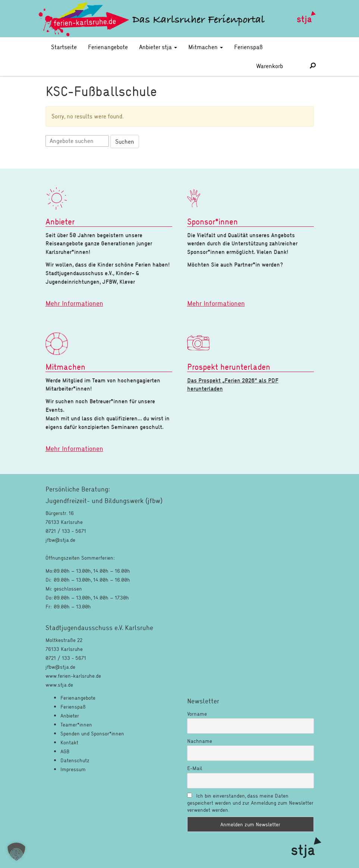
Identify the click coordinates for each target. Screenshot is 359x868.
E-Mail (195, 768)
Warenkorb (278, 66)
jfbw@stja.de (60, 667)
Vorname (197, 714)
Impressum (73, 769)
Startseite (64, 47)
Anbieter (70, 716)
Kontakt (69, 742)
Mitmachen (206, 47)
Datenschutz (75, 760)
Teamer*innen (76, 724)
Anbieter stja (158, 47)
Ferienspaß (248, 47)
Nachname (200, 741)
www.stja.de (59, 685)
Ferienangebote (108, 47)
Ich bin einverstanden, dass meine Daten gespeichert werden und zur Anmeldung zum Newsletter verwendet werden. (250, 803)
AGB (65, 751)
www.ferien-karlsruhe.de (73, 676)
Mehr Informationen (74, 303)
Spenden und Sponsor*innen (92, 733)
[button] (16, 852)
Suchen (125, 141)
